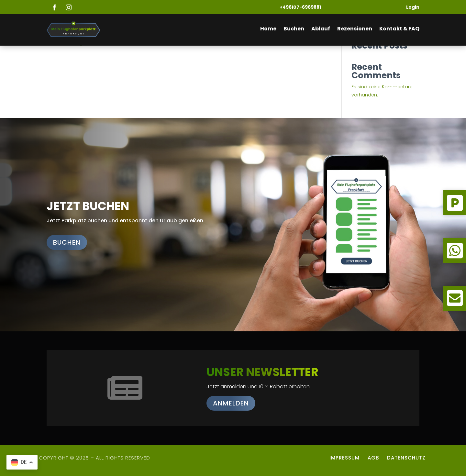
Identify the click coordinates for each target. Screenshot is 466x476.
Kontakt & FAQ (399, 29)
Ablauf (321, 29)
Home (268, 29)
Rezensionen (355, 29)
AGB (373, 458)
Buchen (294, 29)
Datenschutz (407, 458)
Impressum (344, 458)
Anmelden (231, 403)
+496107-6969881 (300, 7)
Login (413, 7)
